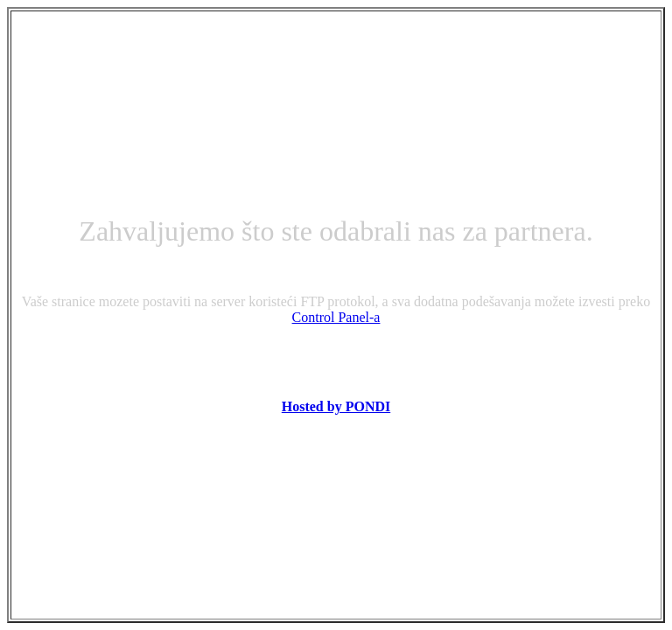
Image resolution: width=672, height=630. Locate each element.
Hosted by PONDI (336, 406)
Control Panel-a (336, 317)
